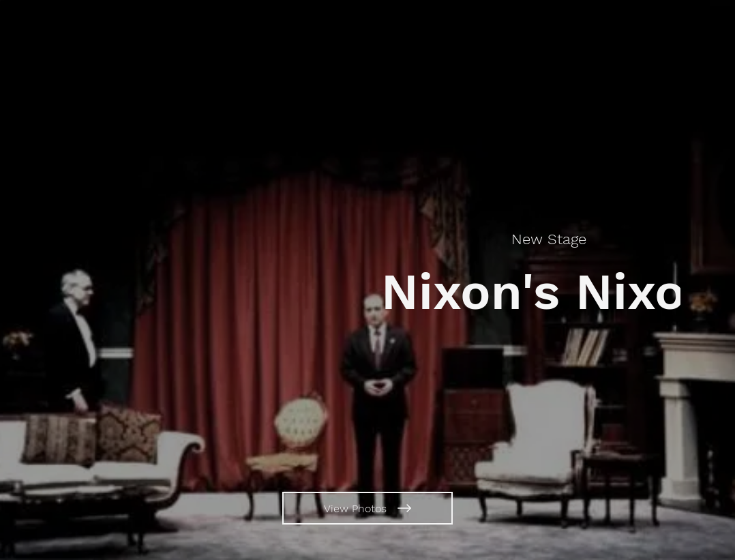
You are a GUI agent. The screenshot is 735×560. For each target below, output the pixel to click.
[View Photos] (367, 508)
